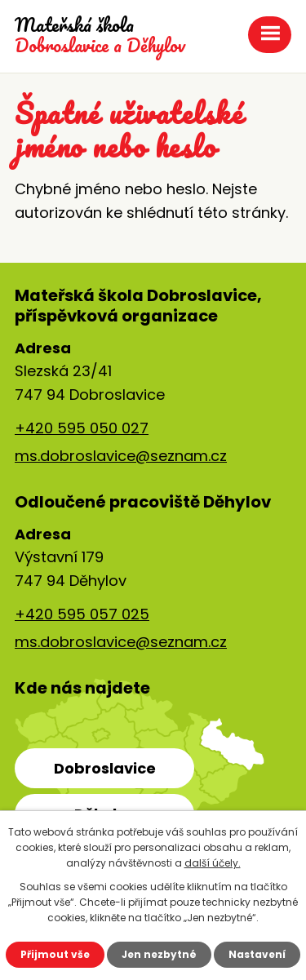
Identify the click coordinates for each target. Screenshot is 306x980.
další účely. (213, 863)
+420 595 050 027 (82, 428)
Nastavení (257, 954)
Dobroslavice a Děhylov (100, 35)
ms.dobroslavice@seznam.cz (121, 456)
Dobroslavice (105, 768)
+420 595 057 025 (82, 614)
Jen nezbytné (159, 954)
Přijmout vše (55, 954)
